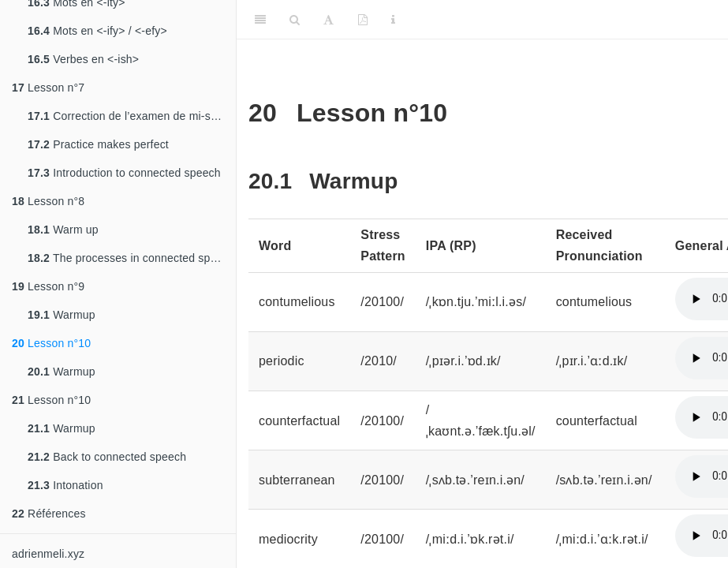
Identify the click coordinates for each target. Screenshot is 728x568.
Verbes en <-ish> (83, 59)
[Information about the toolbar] (393, 20)
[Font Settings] (329, 20)
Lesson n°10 (51, 343)
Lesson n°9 (48, 286)
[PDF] (363, 20)
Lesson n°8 (48, 201)
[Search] (295, 20)
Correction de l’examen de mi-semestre (132, 116)
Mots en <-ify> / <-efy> (97, 31)
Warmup (62, 315)
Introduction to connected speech (124, 173)
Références (49, 514)
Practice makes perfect (98, 144)
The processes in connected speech (131, 258)
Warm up (63, 230)
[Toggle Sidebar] (260, 20)
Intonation (65, 485)
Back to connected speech (107, 457)
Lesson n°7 (48, 88)
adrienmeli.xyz (48, 554)
